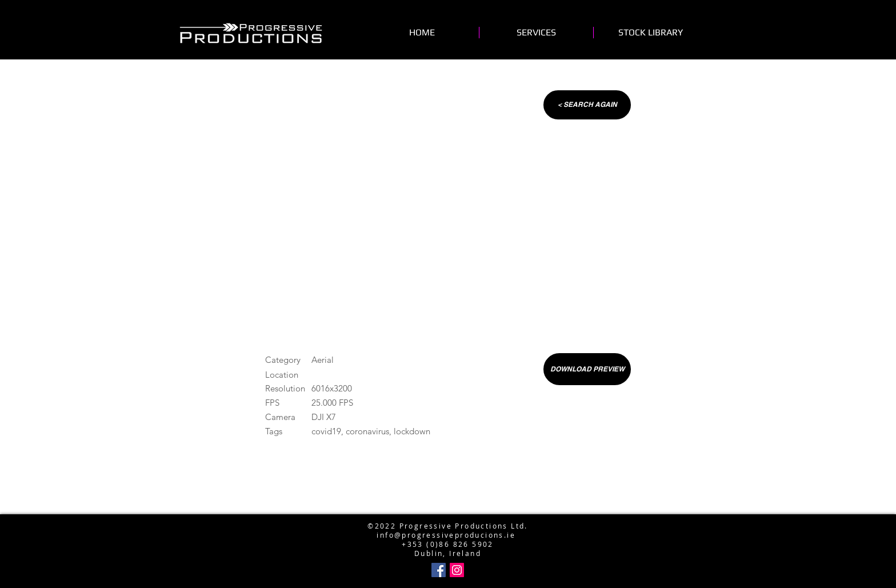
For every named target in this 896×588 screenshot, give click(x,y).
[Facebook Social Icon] (439, 570)
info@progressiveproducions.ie (446, 535)
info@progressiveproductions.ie (445, 507)
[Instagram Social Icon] (457, 570)
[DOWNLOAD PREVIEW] (587, 369)
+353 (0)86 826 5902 (448, 544)
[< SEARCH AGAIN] (587, 105)
